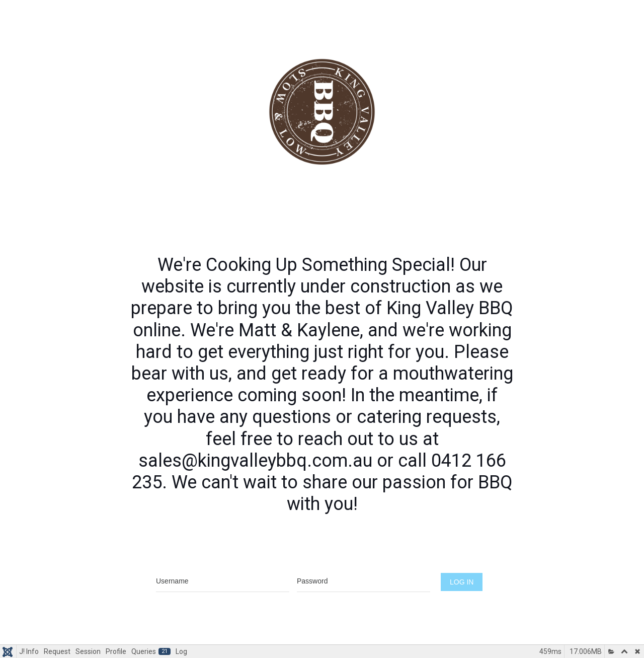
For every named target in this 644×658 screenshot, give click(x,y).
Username (223, 562)
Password (364, 562)
